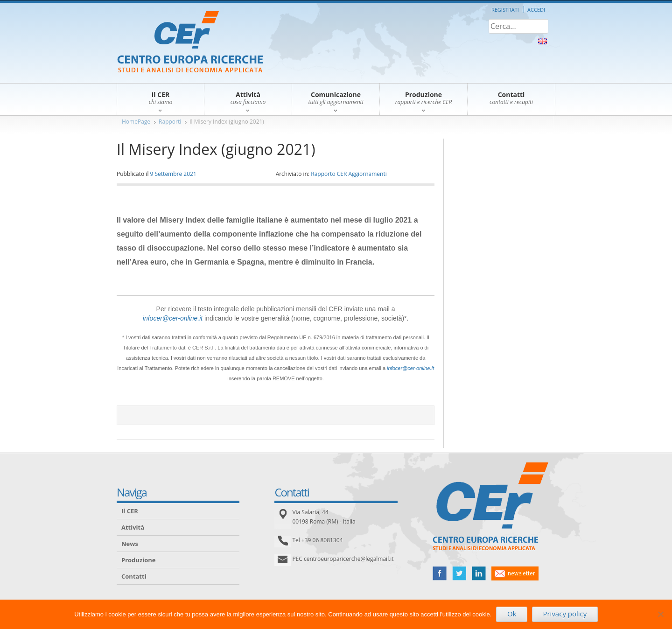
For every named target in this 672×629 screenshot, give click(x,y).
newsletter (515, 573)
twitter (459, 573)
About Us (542, 41)
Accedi (536, 10)
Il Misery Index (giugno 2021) (227, 122)
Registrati (505, 10)
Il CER (130, 511)
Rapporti (170, 122)
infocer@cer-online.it (173, 318)
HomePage (136, 122)
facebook (440, 573)
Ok (512, 614)
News (130, 544)
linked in (479, 573)
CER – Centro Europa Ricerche (190, 43)
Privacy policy (565, 614)
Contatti (134, 576)
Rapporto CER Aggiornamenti (349, 174)
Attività (133, 527)
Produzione (138, 560)
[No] (660, 614)
